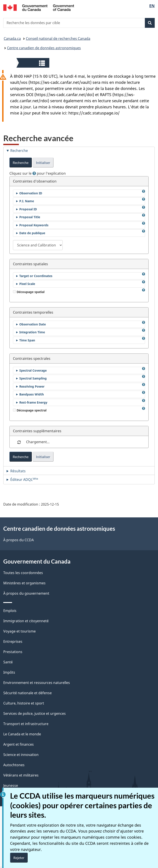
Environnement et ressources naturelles (37, 683)
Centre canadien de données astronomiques (44, 48)
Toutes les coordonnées (23, 573)
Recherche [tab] (19, 151)
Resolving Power (32, 386)
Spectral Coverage (33, 370)
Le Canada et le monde (22, 734)
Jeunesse (11, 785)
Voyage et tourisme (20, 631)
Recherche (21, 163)
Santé (8, 662)
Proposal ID (28, 209)
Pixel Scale (27, 284)
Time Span (27, 340)
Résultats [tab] (18, 471)
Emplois (10, 611)
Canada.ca (12, 39)
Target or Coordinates (36, 276)
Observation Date (33, 324)
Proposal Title (30, 217)
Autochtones (14, 765)
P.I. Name (27, 201)
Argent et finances (19, 744)
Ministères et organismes (24, 583)
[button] (33, 63)
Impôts (9, 672)
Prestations (13, 652)
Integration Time (32, 332)
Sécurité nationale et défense (28, 693)
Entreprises (13, 641)
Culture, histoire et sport (24, 703)
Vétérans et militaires (21, 775)
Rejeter (19, 858)
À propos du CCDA (19, 540)
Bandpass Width (32, 394)
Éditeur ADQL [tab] (24, 479)
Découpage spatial (29, 292)
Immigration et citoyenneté (26, 621)
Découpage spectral (30, 410)
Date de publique (32, 233)
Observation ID (31, 193)
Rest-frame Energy (33, 402)
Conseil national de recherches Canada (58, 39)
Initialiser (43, 163)
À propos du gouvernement (26, 593)
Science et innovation (21, 755)
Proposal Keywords (34, 225)
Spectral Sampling (33, 378)
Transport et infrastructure (26, 724)
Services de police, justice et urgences (35, 713)
